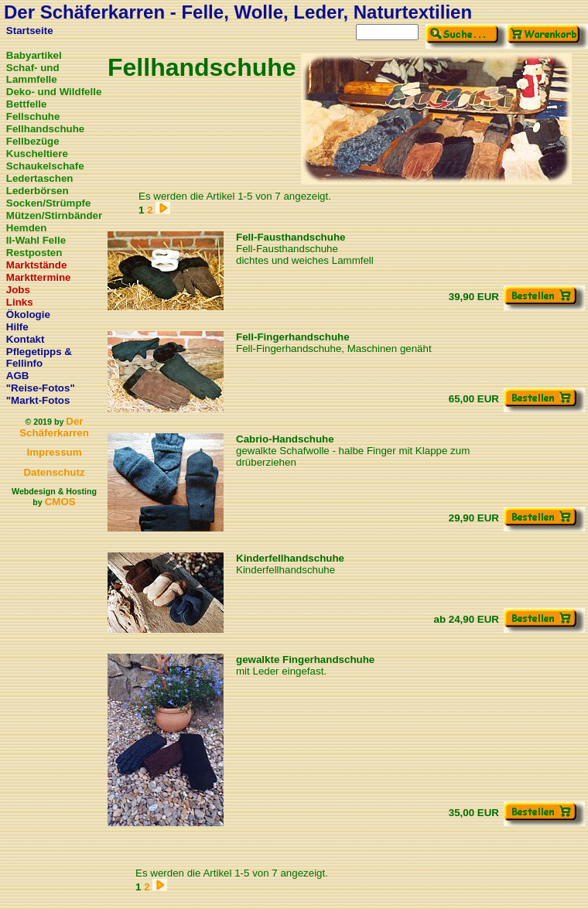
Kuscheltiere (37, 154)
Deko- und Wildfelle (54, 92)
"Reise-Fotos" (41, 388)
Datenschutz (54, 472)
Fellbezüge (33, 141)
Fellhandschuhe (45, 129)
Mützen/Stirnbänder (54, 215)
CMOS (60, 502)
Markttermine (39, 277)
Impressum (54, 452)
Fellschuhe (33, 116)
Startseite (30, 31)
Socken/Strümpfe (49, 203)
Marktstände (37, 265)
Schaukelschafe (45, 166)
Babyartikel (34, 55)
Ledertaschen (40, 178)
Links (20, 302)
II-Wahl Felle (36, 240)
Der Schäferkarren (54, 427)
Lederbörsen (38, 191)
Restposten (34, 253)
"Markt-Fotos (38, 400)
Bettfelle (27, 104)
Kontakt (26, 339)
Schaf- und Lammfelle (33, 73)
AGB (18, 376)
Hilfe (17, 327)
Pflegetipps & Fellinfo (39, 357)
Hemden (27, 228)
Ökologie (28, 314)
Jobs (18, 290)
